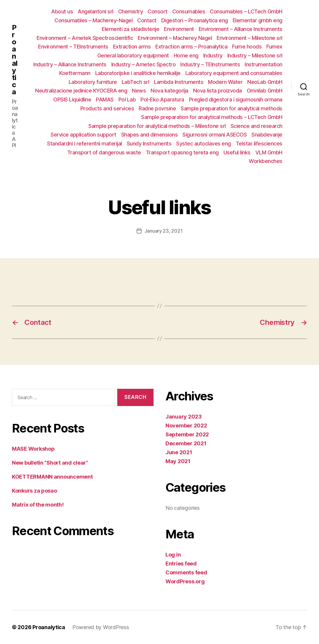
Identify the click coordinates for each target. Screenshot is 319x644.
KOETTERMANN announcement (52, 477)
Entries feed (181, 564)
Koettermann (75, 73)
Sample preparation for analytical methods (232, 108)
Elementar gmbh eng (258, 20)
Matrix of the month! (38, 505)
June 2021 (179, 452)
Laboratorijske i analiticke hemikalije (138, 73)
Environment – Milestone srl (250, 38)
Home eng (186, 55)
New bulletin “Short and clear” (50, 463)
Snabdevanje (267, 135)
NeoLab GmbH (265, 82)
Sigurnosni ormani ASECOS (215, 135)
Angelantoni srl (96, 11)
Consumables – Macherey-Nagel (93, 20)
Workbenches (266, 161)
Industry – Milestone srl (255, 55)
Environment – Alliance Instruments (241, 29)
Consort (158, 11)
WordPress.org (185, 581)
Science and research (257, 126)
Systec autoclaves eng (204, 144)
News (139, 91)
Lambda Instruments (179, 82)
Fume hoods (247, 47)
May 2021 (178, 461)
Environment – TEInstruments (73, 47)
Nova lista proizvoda (218, 91)
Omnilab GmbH (265, 91)
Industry (213, 55)
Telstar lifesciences (259, 144)
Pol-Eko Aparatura (162, 100)
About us (62, 11)
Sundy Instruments (149, 144)
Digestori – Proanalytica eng (195, 20)
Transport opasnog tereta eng (182, 152)
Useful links (237, 152)
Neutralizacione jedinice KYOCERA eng (81, 91)
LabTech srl (136, 82)
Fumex (274, 47)
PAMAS (105, 100)
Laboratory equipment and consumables (234, 73)
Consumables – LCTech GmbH (246, 11)
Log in (173, 555)
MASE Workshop (33, 449)
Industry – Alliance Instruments (70, 64)
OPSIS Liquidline (72, 100)
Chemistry (131, 11)
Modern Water (225, 82)
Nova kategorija (169, 91)
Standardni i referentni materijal (85, 144)
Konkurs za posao (35, 491)
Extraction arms (132, 47)
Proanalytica (15, 60)
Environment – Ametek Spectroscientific (85, 38)
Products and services (107, 108)
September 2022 (187, 434)
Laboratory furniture (93, 82)
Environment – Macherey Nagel (175, 38)
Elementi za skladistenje (130, 29)
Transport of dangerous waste (104, 152)
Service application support (83, 135)
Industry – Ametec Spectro (144, 64)
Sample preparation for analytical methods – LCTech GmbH (212, 117)
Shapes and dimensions (150, 135)
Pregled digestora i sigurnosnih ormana (236, 100)
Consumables (189, 11)
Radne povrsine (157, 108)
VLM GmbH (269, 152)
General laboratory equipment (133, 55)
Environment (179, 29)
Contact (147, 20)
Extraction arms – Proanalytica (191, 47)
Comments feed (186, 572)
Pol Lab (127, 100)
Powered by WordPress (101, 627)
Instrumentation (264, 64)
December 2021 (186, 443)
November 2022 (186, 426)
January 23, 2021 (164, 231)
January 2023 (184, 417)
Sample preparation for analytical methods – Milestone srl (157, 126)
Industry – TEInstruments (210, 64)
